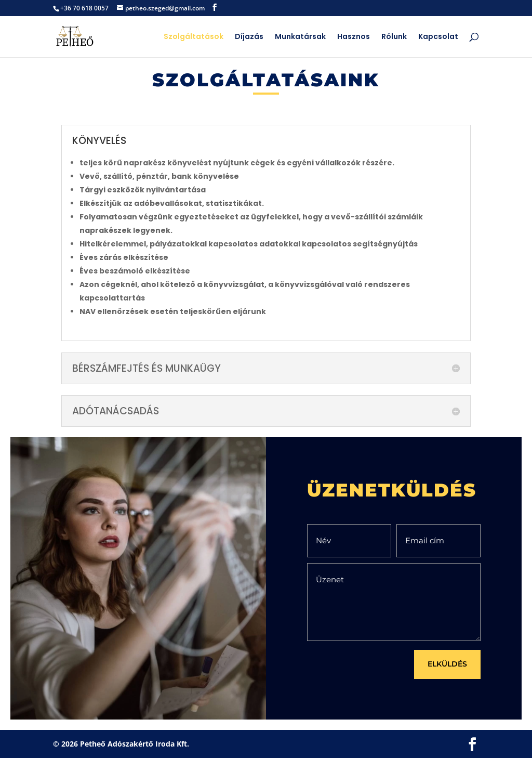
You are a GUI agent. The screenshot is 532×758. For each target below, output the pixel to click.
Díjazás (249, 37)
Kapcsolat (438, 37)
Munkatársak (300, 37)
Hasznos (354, 37)
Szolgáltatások (194, 37)
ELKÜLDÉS (447, 664)
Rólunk (394, 37)
